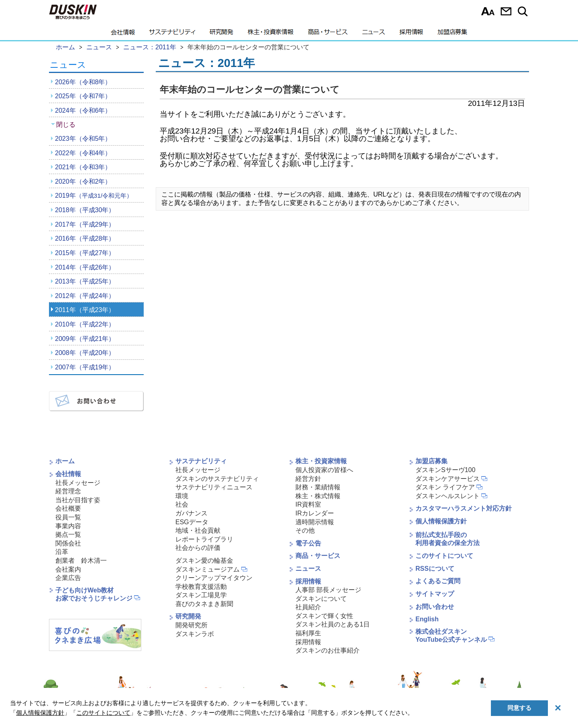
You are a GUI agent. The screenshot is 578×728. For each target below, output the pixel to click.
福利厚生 (308, 633)
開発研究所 (191, 625)
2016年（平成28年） (85, 238)
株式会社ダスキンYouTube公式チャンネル (451, 636)
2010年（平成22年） (85, 324)
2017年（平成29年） (85, 224)
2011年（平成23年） (85, 310)
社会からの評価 (198, 548)
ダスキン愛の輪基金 (204, 561)
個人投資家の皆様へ (324, 470)
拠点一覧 (68, 534)
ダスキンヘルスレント (448, 496)
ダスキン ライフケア (445, 487)
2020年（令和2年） (83, 181)
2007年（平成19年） (85, 367)
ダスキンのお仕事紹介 (328, 650)
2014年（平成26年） (85, 267)
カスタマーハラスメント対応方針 (464, 508)
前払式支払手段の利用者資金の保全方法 (448, 539)
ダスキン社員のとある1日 (333, 624)
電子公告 (308, 543)
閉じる (66, 125)
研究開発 (221, 34)
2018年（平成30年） (85, 210)
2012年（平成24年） (85, 296)
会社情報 (123, 34)
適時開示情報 (315, 522)
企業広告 (68, 578)
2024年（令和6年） (83, 111)
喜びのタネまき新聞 (204, 604)
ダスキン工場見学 (201, 595)
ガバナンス (191, 513)
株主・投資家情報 (271, 34)
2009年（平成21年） (85, 339)
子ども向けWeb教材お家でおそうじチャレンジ (94, 594)
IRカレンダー (315, 513)
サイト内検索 (524, 11)
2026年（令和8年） (83, 82)
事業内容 (68, 526)
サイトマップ (435, 594)
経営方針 (308, 479)
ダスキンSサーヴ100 (445, 470)
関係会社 (68, 543)
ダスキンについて (321, 599)
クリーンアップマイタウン (214, 578)
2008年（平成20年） (85, 353)
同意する (519, 708)
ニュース (373, 34)
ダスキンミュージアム (208, 569)
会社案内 (68, 569)
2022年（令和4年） (83, 153)
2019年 (94, 196)
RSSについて (435, 569)
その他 (305, 530)
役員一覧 (68, 517)
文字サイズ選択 (488, 11)
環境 (182, 496)
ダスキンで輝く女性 (324, 616)
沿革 (62, 552)
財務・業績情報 (318, 487)
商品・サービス (328, 34)
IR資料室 (308, 504)
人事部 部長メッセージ (328, 590)
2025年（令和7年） (83, 96)
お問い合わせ (506, 11)
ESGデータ (192, 522)
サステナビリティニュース (214, 487)
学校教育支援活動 (201, 587)
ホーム (65, 461)
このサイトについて (444, 556)
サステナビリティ (172, 34)
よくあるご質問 (438, 581)
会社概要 (68, 508)
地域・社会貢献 (198, 530)
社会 (182, 504)
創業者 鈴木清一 (81, 561)
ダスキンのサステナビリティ (217, 479)
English (427, 619)
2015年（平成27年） (85, 253)
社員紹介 (308, 607)
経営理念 (68, 491)
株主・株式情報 (318, 496)
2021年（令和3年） (83, 167)
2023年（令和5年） (83, 139)
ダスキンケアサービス (448, 479)
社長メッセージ (78, 483)
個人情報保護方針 (441, 521)
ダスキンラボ (195, 634)
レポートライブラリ (204, 539)
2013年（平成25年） (85, 281)
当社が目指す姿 (78, 500)
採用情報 (411, 34)
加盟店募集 (452, 34)
